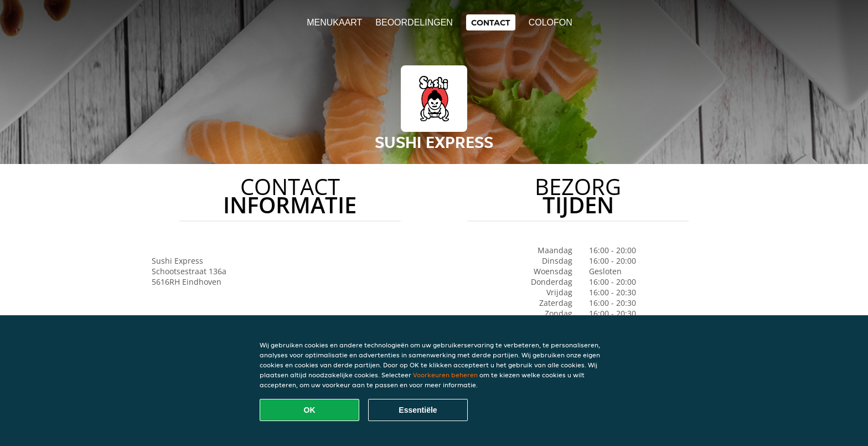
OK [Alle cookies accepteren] (310, 410)
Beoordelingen (414, 22)
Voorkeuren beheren (445, 375)
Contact (491, 22)
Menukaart (334, 22)
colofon (551, 22)
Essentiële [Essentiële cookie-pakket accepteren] (418, 410)
